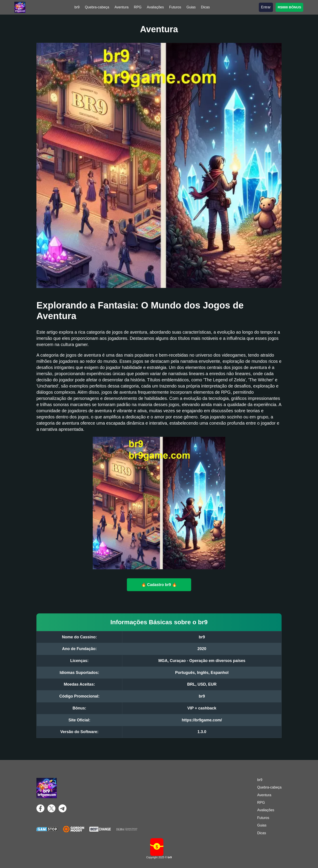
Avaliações (155, 7)
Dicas (205, 7)
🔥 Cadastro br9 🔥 (159, 584)
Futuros (175, 7)
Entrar (266, 7)
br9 (77, 7)
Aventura (121, 7)
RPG (138, 7)
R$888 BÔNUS (289, 7)
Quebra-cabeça (97, 7)
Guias (191, 7)
